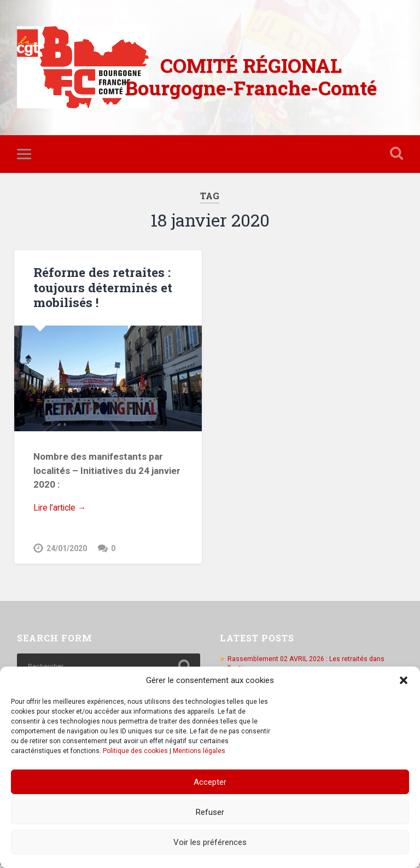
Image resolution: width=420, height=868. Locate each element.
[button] (404, 680)
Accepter (210, 782)
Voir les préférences (210, 842)
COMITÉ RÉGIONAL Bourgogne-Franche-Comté (251, 77)
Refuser (210, 812)
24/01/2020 (67, 552)
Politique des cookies (135, 751)
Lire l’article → (63, 510)
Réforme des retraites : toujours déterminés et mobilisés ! (102, 288)
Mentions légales (199, 751)
